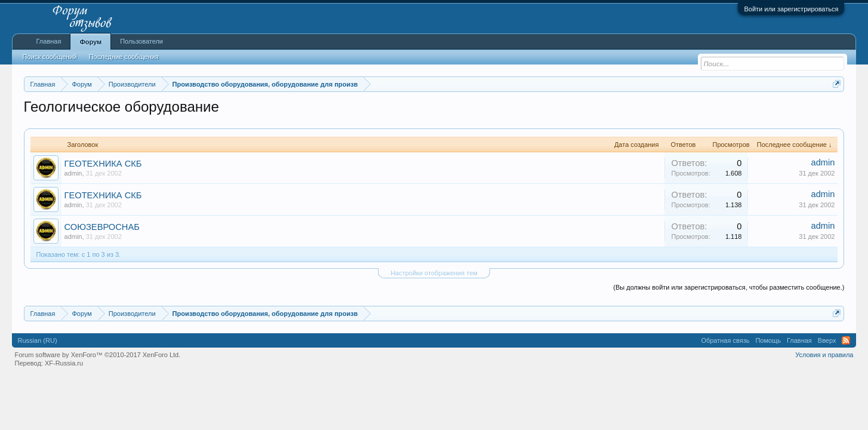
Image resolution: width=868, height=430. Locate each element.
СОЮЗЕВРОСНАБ (102, 227)
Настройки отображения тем (434, 273)
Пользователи (141, 41)
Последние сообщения (124, 57)
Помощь (768, 340)
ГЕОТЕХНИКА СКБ (103, 164)
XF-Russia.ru (64, 363)
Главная (49, 41)
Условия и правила (824, 355)
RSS (846, 340)
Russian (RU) (38, 340)
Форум (90, 42)
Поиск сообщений (50, 57)
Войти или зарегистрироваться (791, 9)
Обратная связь (725, 340)
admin (73, 173)
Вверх (827, 340)
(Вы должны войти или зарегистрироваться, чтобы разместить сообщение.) (729, 287)
